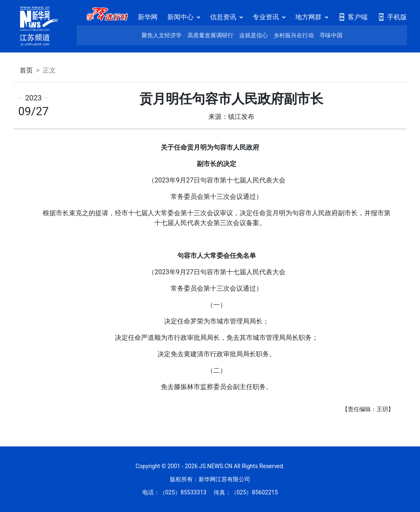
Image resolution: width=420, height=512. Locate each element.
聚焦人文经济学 (162, 35)
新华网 (148, 17)
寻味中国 (331, 35)
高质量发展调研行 (210, 35)
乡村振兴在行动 (294, 35)
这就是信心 (253, 35)
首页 (26, 70)
